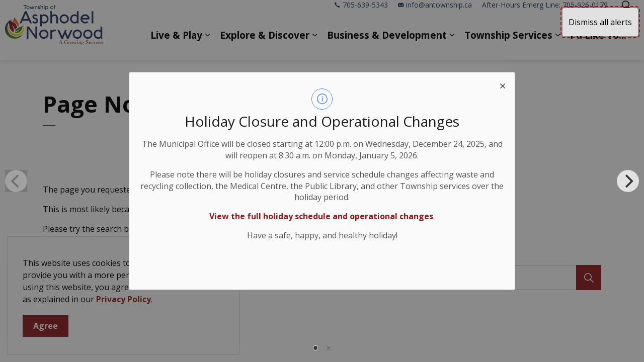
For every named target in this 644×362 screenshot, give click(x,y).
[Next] (628, 181)
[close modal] (503, 84)
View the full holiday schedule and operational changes (321, 216)
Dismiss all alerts (600, 22)
